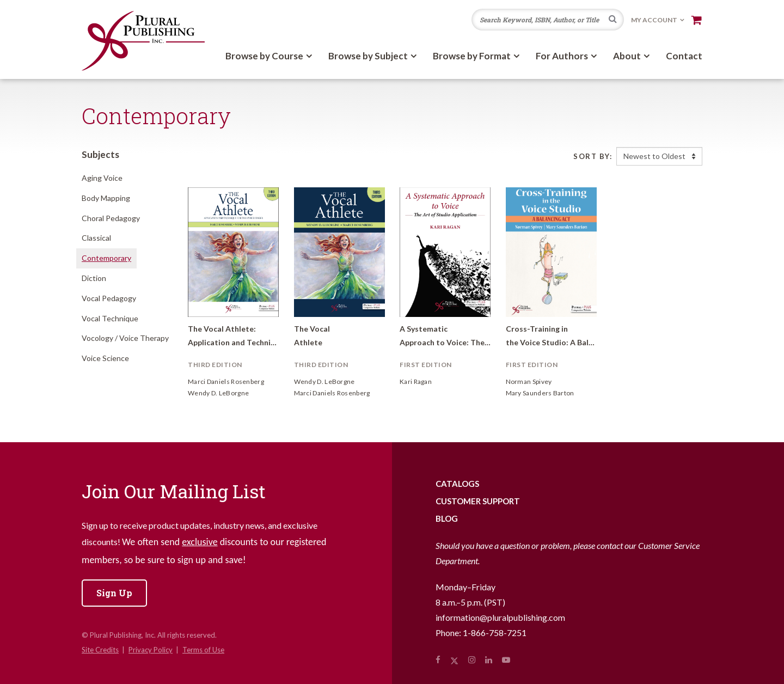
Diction (94, 278)
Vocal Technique (110, 318)
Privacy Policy (151, 650)
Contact (684, 56)
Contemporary (106, 258)
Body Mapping (106, 198)
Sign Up (114, 593)
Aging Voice (102, 178)
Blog (447, 518)
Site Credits (100, 650)
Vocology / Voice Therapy (125, 338)
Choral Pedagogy (111, 218)
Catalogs (457, 484)
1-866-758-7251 (495, 633)
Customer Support (478, 501)
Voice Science (105, 358)
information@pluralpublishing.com (500, 617)
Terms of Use (203, 650)
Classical (96, 238)
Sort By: (593, 156)
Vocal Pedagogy (109, 298)
